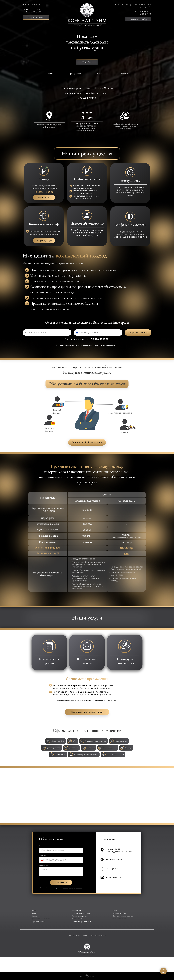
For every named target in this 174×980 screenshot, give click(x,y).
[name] (47, 333)
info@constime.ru (32, 5)
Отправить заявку (138, 333)
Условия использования (120, 919)
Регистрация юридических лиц (82, 913)
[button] (36, 17)
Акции (99, 74)
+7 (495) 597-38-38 (32, 9)
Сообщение (44, 865)
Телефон (42, 855)
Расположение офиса (119, 913)
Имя (41, 846)
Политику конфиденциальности (106, 345)
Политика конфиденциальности (123, 916)
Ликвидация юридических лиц (82, 922)
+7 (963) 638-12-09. (99, 339)
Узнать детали (44, 198)
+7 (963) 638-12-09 (32, 12)
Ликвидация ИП (77, 919)
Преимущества (75, 74)
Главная (34, 910)
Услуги (50, 74)
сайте (77, 345)
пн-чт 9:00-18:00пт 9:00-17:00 (143, 13)
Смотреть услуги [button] (44, 240)
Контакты (124, 74)
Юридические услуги (38, 922)
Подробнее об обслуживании (87, 442)
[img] (87, 15)
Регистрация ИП (77, 910)
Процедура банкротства (80, 916)
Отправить (61, 882)
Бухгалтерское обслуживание (41, 919)
